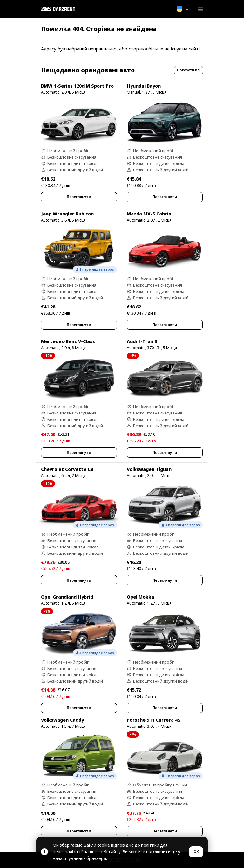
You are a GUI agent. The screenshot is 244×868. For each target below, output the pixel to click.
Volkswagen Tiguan (149, 469)
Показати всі (189, 70)
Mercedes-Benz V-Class (68, 341)
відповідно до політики (135, 845)
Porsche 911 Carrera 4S (154, 720)
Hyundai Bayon (144, 86)
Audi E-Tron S (142, 341)
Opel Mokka (140, 597)
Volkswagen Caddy (62, 720)
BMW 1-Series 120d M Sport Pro (77, 86)
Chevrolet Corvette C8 (67, 469)
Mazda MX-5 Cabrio (149, 214)
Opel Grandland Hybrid (67, 597)
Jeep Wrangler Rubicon (67, 214)
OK (196, 852)
